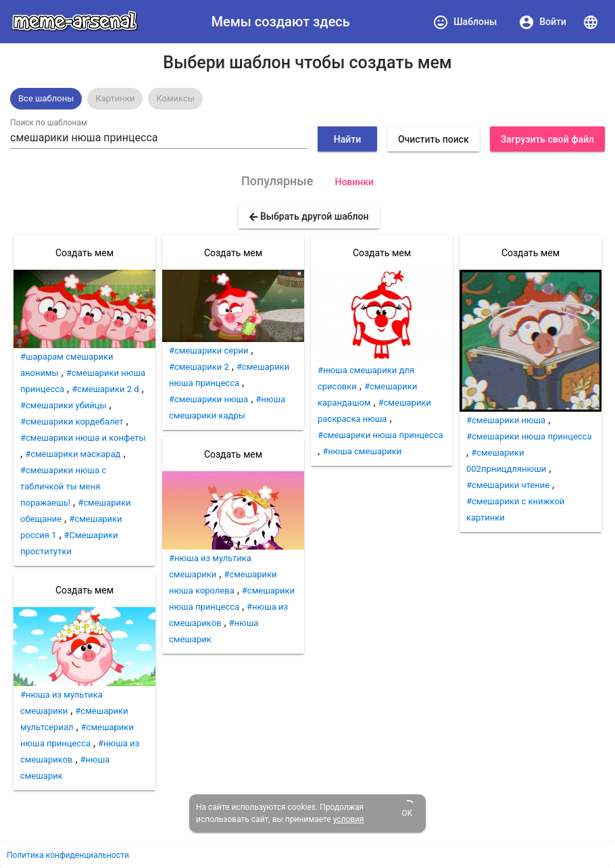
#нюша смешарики (362, 451)
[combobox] (159, 138)
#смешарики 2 (199, 367)
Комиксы (175, 98)
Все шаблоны (46, 98)
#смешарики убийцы (64, 405)
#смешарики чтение (508, 485)
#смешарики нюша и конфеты (83, 438)
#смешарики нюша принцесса (380, 435)
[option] (46, 99)
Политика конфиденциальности (68, 855)
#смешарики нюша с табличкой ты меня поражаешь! (63, 486)
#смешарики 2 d (105, 389)
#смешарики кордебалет (72, 421)
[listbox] (307, 99)
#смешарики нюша (208, 399)
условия (349, 819)
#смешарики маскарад (73, 454)
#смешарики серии (209, 351)
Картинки (115, 98)
